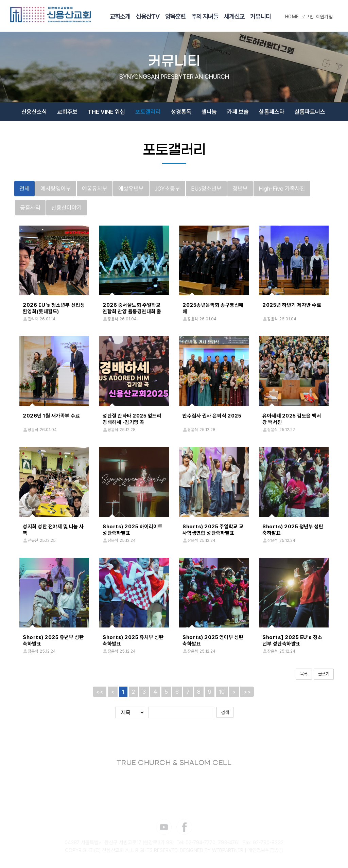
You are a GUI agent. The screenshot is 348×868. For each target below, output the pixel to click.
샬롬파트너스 (310, 112)
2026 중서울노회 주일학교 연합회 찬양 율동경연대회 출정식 (132, 312)
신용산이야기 (67, 208)
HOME (292, 17)
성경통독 (181, 112)
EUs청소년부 (206, 189)
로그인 (308, 17)
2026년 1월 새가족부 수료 (51, 416)
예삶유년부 (131, 189)
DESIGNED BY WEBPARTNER (212, 850)
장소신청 (190, 132)
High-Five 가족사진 (282, 189)
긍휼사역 (30, 208)
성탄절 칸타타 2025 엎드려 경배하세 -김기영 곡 (132, 419)
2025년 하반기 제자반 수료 (292, 305)
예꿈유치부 (95, 189)
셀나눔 (209, 112)
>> (247, 691)
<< (100, 691)
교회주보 (67, 112)
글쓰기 (324, 674)
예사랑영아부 (56, 189)
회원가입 (324, 17)
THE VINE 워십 (106, 112)
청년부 (240, 189)
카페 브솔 (238, 112)
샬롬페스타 (272, 112)
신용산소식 (34, 112)
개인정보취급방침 (265, 850)
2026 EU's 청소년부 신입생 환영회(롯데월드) (54, 308)
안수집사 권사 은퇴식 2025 (212, 416)
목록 (304, 674)
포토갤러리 (148, 112)
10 (222, 691)
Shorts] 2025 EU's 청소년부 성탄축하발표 (292, 641)
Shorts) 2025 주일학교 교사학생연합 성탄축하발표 (213, 530)
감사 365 (158, 132)
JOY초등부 (167, 189)
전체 (24, 189)
